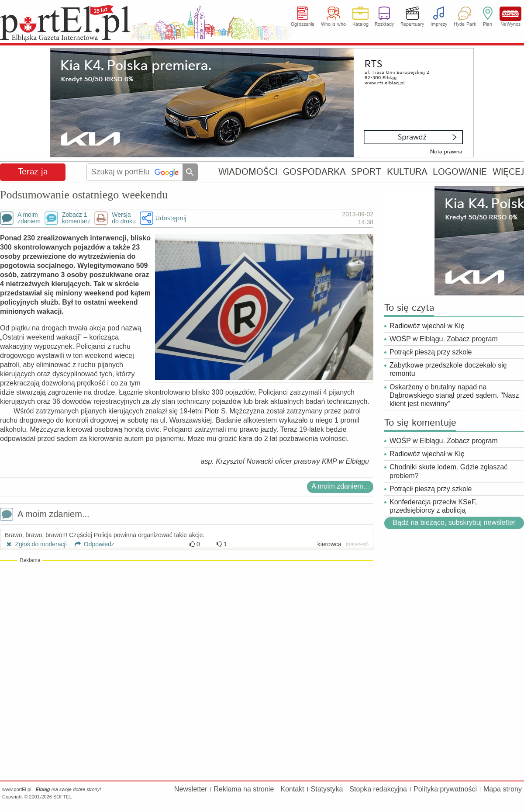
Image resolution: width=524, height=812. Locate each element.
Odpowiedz (91, 544)
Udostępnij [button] (171, 218)
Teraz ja (33, 172)
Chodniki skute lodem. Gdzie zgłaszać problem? (448, 471)
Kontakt (292, 789)
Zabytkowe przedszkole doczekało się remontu (448, 369)
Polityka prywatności (445, 789)
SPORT (366, 172)
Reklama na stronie (244, 789)
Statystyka (327, 789)
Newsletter (191, 789)
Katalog (360, 24)
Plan (488, 24)
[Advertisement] (187, 628)
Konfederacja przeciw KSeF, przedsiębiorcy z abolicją (433, 506)
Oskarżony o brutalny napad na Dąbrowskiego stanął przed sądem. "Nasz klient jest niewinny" (454, 395)
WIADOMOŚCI (248, 172)
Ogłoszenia (303, 24)
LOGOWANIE (460, 172)
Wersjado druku (124, 218)
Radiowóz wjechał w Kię (427, 326)
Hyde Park (465, 24)
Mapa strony (503, 789)
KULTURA (407, 172)
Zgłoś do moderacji (36, 544)
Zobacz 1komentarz (76, 218)
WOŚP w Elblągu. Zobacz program (444, 339)
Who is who (333, 24)
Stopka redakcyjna (378, 789)
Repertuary (412, 24)
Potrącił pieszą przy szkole (431, 352)
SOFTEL (63, 797)
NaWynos (510, 14)
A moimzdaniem (29, 218)
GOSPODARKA (314, 172)
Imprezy (439, 24)
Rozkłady (384, 24)
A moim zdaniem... (340, 486)
